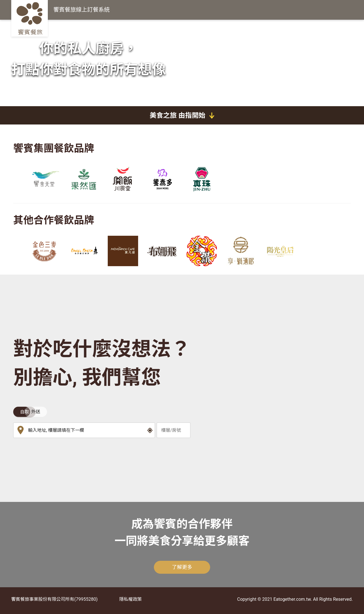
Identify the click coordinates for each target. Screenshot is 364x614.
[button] (150, 430)
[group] (44, 179)
